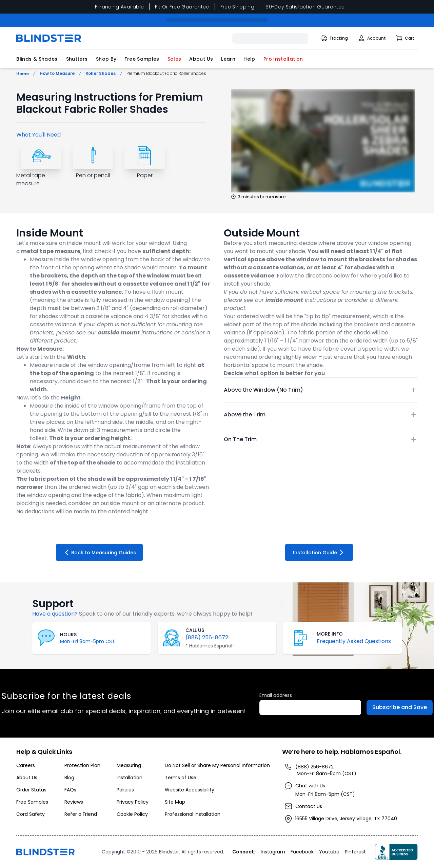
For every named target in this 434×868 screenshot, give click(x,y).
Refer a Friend (81, 814)
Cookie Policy (132, 814)
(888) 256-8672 (207, 637)
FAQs (70, 790)
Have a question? (55, 614)
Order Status (31, 790)
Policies (125, 790)
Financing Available (120, 7)
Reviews (74, 802)
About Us (201, 59)
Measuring (129, 765)
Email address (276, 695)
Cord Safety (31, 814)
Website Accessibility (190, 790)
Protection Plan (82, 765)
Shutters (77, 59)
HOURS (68, 635)
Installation (130, 778)
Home (23, 74)
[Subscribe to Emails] (400, 708)
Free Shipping (238, 7)
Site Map (175, 802)
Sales (174, 59)
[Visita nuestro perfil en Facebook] (303, 852)
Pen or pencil (93, 175)
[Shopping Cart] (405, 38)
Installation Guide (319, 552)
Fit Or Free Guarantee (182, 7)
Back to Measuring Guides (99, 552)
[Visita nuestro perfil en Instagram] (274, 852)
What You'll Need (38, 135)
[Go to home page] (45, 852)
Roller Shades (101, 74)
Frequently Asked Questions (354, 641)
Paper (145, 175)
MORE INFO (330, 634)
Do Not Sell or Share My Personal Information (217, 765)
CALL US (195, 630)
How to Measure (57, 74)
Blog (69, 778)
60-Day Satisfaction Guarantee (305, 7)
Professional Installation (193, 814)
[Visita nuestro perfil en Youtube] (330, 852)
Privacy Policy (133, 802)
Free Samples (142, 59)
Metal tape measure (31, 179)
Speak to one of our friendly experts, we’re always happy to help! (166, 614)
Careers (26, 765)
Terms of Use (181, 778)
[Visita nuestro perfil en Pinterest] (356, 852)
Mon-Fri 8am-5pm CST (87, 641)
